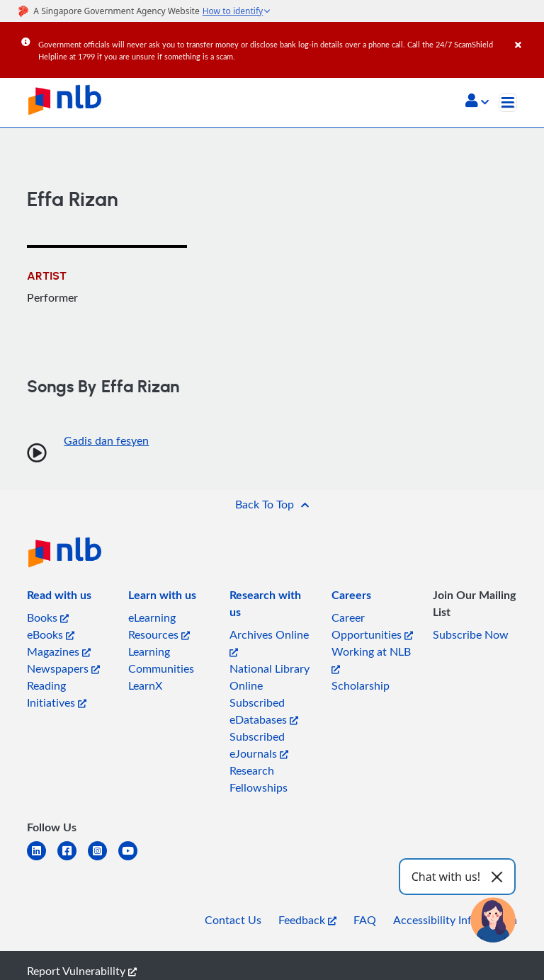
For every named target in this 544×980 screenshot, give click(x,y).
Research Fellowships (259, 779)
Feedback (307, 920)
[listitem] (59, 598)
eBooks (51, 634)
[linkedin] (42, 859)
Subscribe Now (471, 634)
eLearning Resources (159, 626)
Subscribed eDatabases (264, 711)
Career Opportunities (372, 626)
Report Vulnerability (82, 971)
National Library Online (270, 677)
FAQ (365, 920)
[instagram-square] (103, 859)
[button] (477, 102)
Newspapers (63, 668)
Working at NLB (371, 659)
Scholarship (361, 685)
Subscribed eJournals (259, 745)
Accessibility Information (455, 920)
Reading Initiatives (57, 694)
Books (48, 617)
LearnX (145, 685)
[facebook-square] (73, 859)
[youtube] (134, 859)
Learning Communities (161, 660)
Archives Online (269, 642)
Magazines (59, 651)
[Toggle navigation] (508, 103)
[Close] (527, 35)
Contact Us (233, 920)
